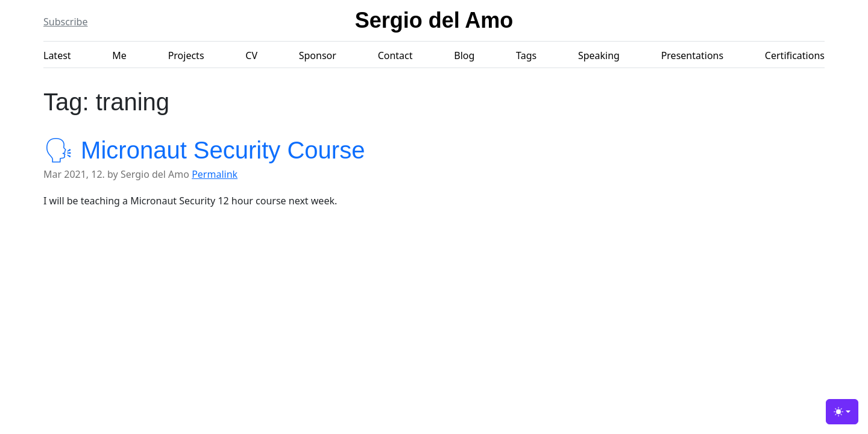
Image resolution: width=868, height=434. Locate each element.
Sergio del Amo (434, 20)
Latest (57, 55)
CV (251, 55)
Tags (526, 55)
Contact (395, 55)
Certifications (795, 55)
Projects (186, 55)
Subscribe (65, 22)
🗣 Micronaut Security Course (204, 150)
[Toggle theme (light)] (842, 412)
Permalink (215, 174)
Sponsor (318, 55)
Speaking (599, 55)
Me (119, 55)
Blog (464, 55)
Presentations (692, 55)
